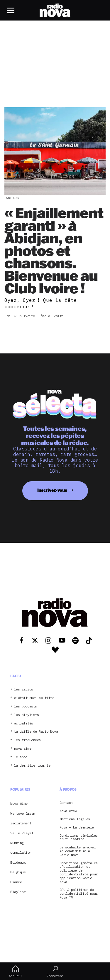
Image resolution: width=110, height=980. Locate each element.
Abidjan (13, 198)
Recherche (55, 972)
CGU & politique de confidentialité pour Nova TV (79, 894)
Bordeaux (18, 862)
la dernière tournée (32, 766)
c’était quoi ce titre (34, 698)
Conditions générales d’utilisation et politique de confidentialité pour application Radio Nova (79, 873)
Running (17, 843)
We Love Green (23, 813)
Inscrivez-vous (52, 490)
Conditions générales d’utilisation (79, 838)
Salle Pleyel (22, 833)
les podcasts (26, 706)
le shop (21, 757)
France (16, 882)
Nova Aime (19, 803)
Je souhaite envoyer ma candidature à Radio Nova (78, 851)
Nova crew (68, 811)
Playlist (18, 892)
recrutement (21, 823)
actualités (24, 723)
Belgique (18, 872)
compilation (21, 852)
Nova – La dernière (77, 827)
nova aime (23, 749)
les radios (24, 689)
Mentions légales (75, 819)
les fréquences (27, 740)
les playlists (27, 715)
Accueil (15, 972)
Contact (66, 803)
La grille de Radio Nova (36, 732)
